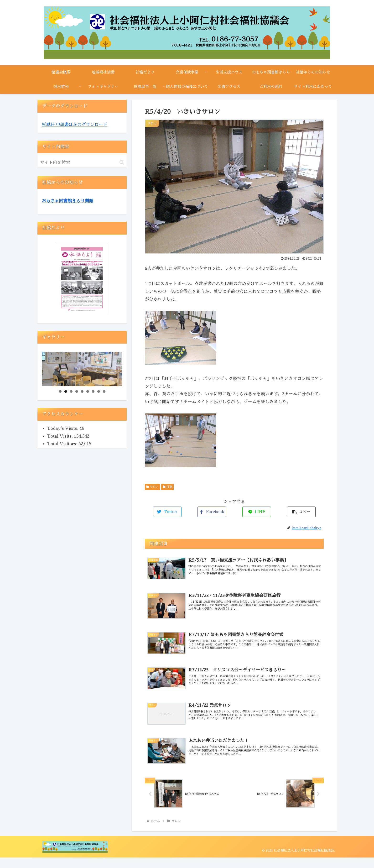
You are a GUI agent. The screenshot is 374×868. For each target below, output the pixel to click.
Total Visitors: (63, 444)
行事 (167, 487)
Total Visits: (60, 436)
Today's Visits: (63, 428)
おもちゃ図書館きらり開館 (68, 201)
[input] (82, 162)
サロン (152, 487)
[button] (122, 162)
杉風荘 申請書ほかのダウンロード (75, 125)
